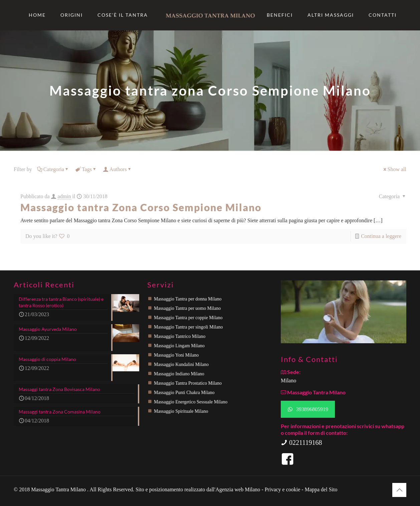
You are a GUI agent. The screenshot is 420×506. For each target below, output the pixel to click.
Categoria (53, 169)
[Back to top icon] (399, 490)
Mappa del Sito (321, 489)
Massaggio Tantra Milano (59, 489)
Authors (118, 169)
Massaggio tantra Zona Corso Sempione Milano (141, 207)
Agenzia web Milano (238, 489)
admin (64, 196)
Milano (288, 381)
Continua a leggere (381, 236)
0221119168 (301, 442)
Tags (86, 169)
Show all (394, 169)
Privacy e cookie (283, 489)
